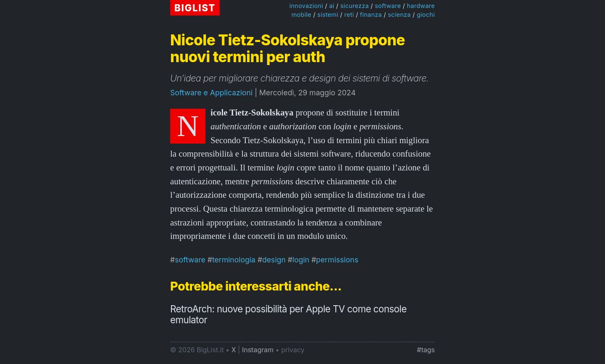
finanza (371, 14)
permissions (337, 260)
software (388, 6)
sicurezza (355, 6)
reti (349, 14)
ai (331, 6)
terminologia (234, 260)
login (301, 260)
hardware (421, 6)
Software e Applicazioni (211, 93)
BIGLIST (195, 8)
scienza (399, 14)
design (274, 260)
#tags (426, 350)
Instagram (258, 350)
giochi (426, 14)
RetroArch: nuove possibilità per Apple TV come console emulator (288, 314)
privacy (293, 350)
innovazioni (306, 6)
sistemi (328, 14)
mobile (301, 14)
